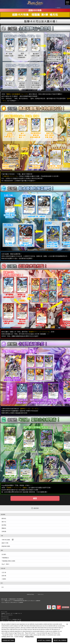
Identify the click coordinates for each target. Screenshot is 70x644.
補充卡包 (4, 522)
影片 (3, 587)
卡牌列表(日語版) (7, 540)
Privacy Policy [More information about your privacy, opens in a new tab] (29, 638)
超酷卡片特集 (5, 543)
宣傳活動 (4, 531)
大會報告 (4, 579)
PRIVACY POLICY (41, 594)
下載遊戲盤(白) (5, 558)
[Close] (67, 626)
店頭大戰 (4, 576)
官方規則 (4, 554)
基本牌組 (4, 525)
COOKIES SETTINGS (30, 594)
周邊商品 (4, 528)
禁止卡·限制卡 (5, 564)
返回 (35, 498)
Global (59, 8)
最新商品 (4, 518)
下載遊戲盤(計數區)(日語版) (8, 561)
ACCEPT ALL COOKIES (44, 642)
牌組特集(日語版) (6, 546)
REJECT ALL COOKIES (60, 642)
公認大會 (4, 572)
